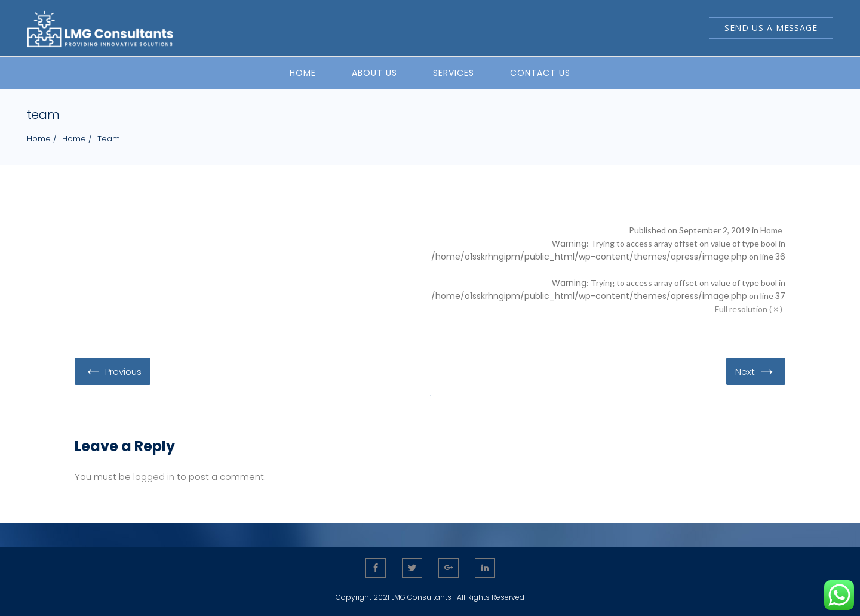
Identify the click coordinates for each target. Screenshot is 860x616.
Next (756, 371)
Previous (113, 371)
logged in (154, 477)
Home (39, 139)
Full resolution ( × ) (749, 309)
